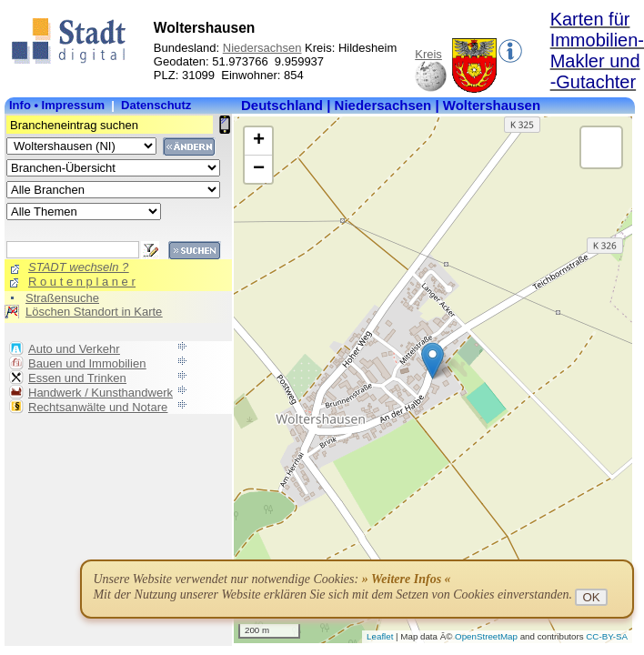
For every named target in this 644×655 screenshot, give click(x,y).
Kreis (428, 54)
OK (591, 597)
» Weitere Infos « (407, 579)
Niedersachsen (262, 48)
